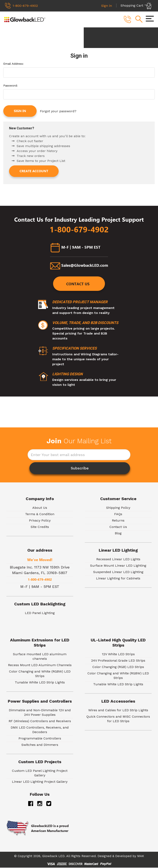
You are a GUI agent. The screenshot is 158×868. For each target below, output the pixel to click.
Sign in (20, 111)
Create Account (34, 171)
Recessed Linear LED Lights (118, 560)
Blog (118, 534)
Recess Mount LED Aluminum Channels (40, 666)
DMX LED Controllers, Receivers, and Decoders (40, 730)
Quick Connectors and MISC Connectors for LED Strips (118, 719)
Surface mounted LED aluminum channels (40, 657)
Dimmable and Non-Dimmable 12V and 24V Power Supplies (40, 713)
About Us (40, 508)
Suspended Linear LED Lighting (118, 573)
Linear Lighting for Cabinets (118, 579)
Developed (123, 857)
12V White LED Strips (118, 655)
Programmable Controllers (40, 739)
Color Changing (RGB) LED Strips (118, 667)
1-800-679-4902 (79, 229)
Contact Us (78, 284)
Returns (118, 521)
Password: (10, 86)
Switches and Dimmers (40, 745)
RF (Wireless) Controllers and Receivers (40, 722)
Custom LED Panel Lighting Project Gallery (40, 774)
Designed (104, 857)
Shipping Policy (118, 508)
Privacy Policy (40, 521)
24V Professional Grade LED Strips (118, 661)
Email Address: (13, 64)
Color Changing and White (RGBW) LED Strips (40, 674)
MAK (141, 857)
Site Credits (40, 527)
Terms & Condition (40, 515)
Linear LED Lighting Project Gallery (40, 782)
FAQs (118, 515)
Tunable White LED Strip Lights (40, 683)
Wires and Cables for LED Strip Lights (118, 711)
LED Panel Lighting (40, 614)
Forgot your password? (58, 111)
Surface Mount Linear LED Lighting (118, 566)
